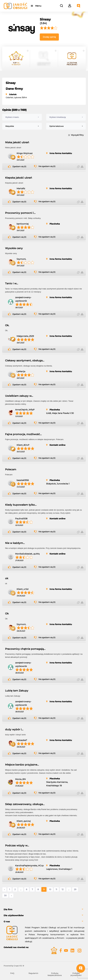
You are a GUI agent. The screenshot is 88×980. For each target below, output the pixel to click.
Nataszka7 (22, 740)
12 (63, 889)
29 (75, 889)
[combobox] (22, 117)
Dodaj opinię (49, 37)
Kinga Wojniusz (25, 153)
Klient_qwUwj (24, 821)
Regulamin (33, 973)
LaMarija (21, 371)
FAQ (12, 973)
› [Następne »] (11, 896)
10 (50, 889)
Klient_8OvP (23, 445)
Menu (38, 6)
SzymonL (21, 259)
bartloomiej (23, 224)
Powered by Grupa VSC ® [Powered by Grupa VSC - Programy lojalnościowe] (14, 966)
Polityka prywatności (76, 974)
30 (5, 896)
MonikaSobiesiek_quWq (27, 554)
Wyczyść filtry (77, 135)
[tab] (44, 910)
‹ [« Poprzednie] (4, 889)
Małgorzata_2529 (25, 336)
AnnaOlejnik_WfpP (25, 410)
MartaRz (21, 188)
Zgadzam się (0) (19, 167)
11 (56, 889)
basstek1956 (23, 480)
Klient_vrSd (22, 589)
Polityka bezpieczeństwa (55, 974)
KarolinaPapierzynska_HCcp (29, 866)
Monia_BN (20, 779)
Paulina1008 (21, 519)
